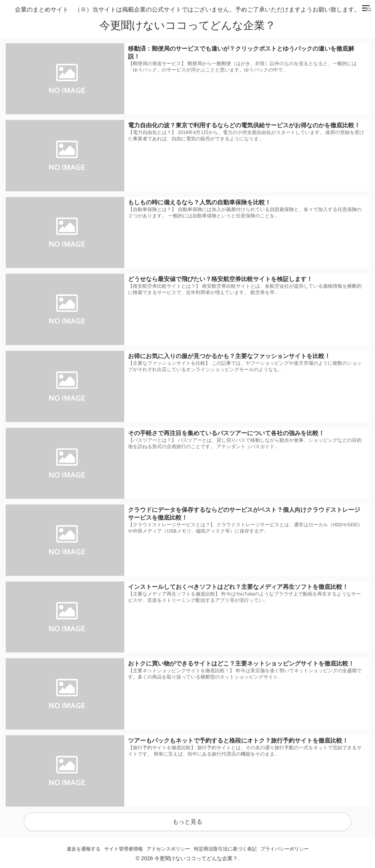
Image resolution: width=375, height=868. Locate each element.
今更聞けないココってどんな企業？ (187, 25)
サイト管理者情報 (124, 849)
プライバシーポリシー (285, 849)
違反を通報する (84, 849)
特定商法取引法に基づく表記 (225, 849)
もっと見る (187, 822)
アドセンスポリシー (168, 849)
